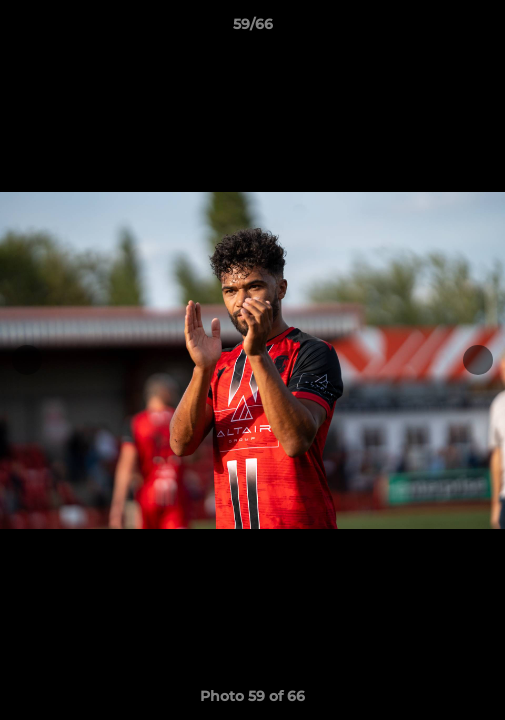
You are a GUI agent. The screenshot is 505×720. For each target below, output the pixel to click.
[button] (481, 29)
